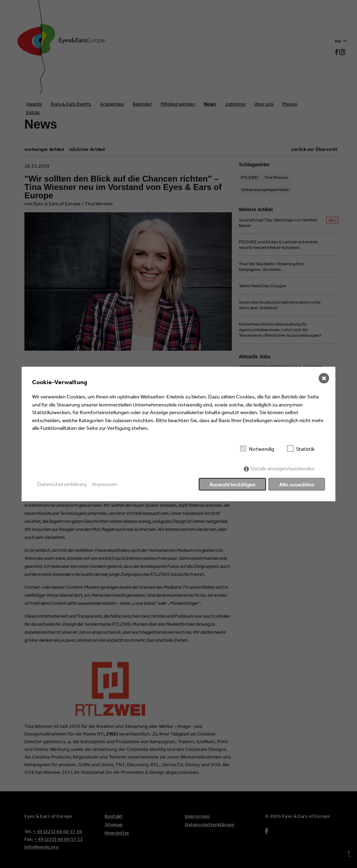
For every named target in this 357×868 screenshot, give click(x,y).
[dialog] (178, 434)
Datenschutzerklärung (62, 484)
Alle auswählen (297, 484)
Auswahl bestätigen (232, 484)
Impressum (105, 484)
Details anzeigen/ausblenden (283, 468)
